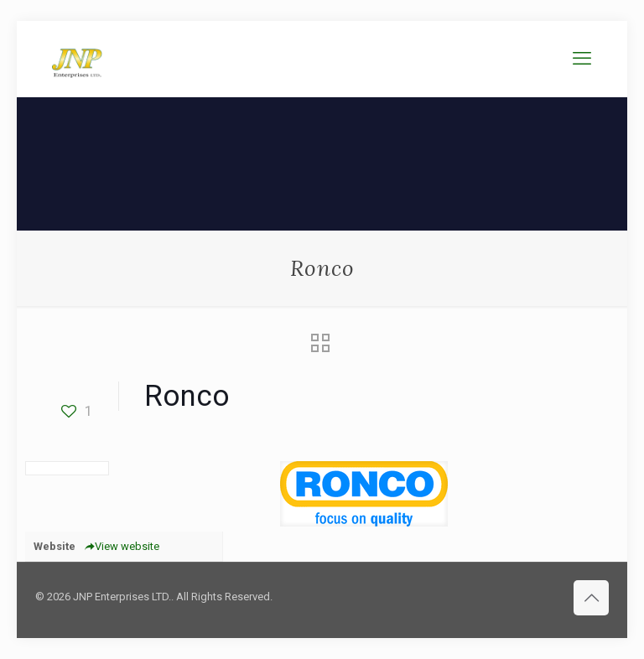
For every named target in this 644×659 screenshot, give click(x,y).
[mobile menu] (582, 59)
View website (122, 546)
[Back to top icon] (591, 598)
